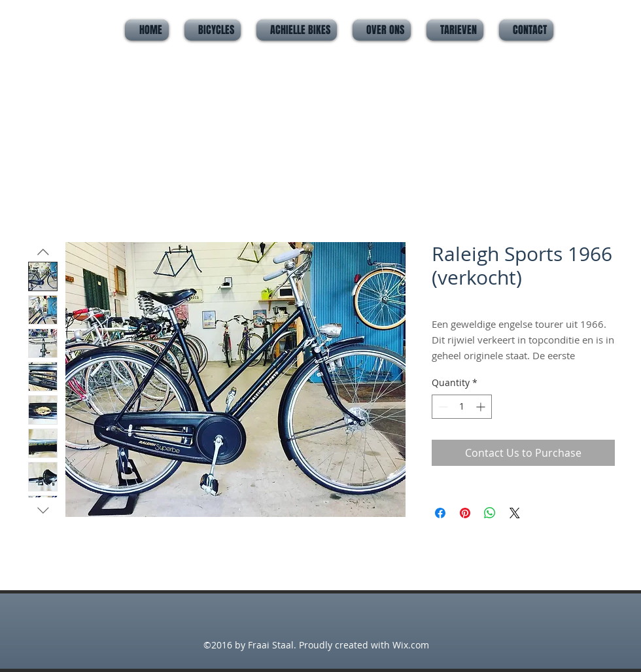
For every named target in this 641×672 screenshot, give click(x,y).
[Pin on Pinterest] (465, 513)
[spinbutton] (462, 407)
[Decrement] (442, 407)
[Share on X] (515, 513)
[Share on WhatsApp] (490, 513)
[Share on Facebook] (440, 513)
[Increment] (482, 407)
